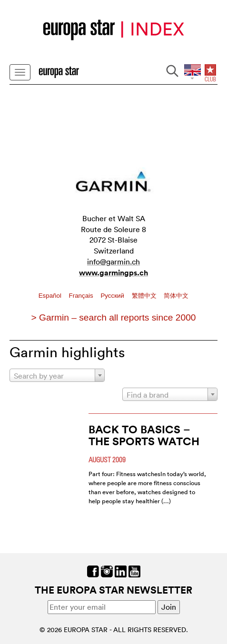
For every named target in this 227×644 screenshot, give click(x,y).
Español (51, 296)
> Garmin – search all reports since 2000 (113, 317)
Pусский (113, 296)
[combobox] (57, 375)
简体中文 (176, 296)
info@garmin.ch (113, 262)
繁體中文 (145, 296)
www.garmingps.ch (113, 273)
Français (82, 296)
